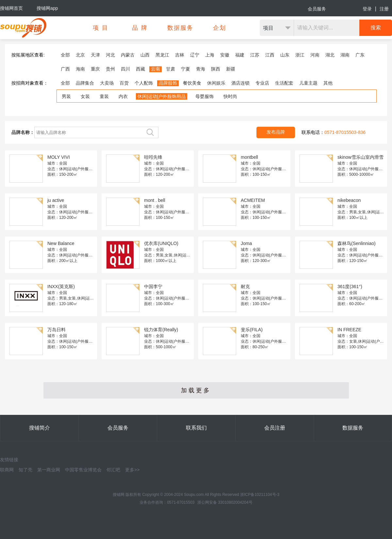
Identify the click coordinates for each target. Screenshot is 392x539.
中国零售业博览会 (83, 470)
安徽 (225, 55)
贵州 (110, 69)
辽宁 (195, 55)
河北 (110, 55)
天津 (95, 55)
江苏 (255, 55)
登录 (367, 9)
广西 (65, 69)
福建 (240, 55)
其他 (328, 83)
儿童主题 (308, 83)
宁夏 (186, 69)
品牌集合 (85, 83)
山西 (145, 55)
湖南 (345, 55)
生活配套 (284, 83)
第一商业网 (49, 470)
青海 (201, 69)
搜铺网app (47, 8)
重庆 (95, 69)
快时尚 (230, 96)
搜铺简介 (40, 428)
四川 (125, 69)
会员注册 (275, 428)
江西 (270, 55)
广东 (360, 55)
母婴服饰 (204, 96)
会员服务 (317, 9)
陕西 (216, 69)
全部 (65, 55)
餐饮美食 (192, 83)
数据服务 (353, 428)
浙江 (300, 55)
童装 (104, 96)
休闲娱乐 (216, 83)
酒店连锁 (240, 83)
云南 (155, 69)
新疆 (231, 69)
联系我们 (196, 428)
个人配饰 (144, 83)
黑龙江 (162, 55)
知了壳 (25, 470)
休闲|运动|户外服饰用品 (162, 96)
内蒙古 (128, 55)
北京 (80, 55)
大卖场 (107, 83)
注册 (384, 9)
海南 (80, 69)
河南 (315, 55)
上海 (210, 55)
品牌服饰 (168, 83)
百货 (124, 83)
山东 (285, 55)
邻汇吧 (113, 470)
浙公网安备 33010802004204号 (225, 502)
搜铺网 (119, 495)
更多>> (132, 470)
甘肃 (171, 69)
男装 (66, 96)
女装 (85, 96)
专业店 (262, 83)
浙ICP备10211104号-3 (260, 495)
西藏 (140, 69)
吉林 (180, 55)
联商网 (7, 470)
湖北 (330, 55)
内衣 (123, 96)
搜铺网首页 (11, 8)
